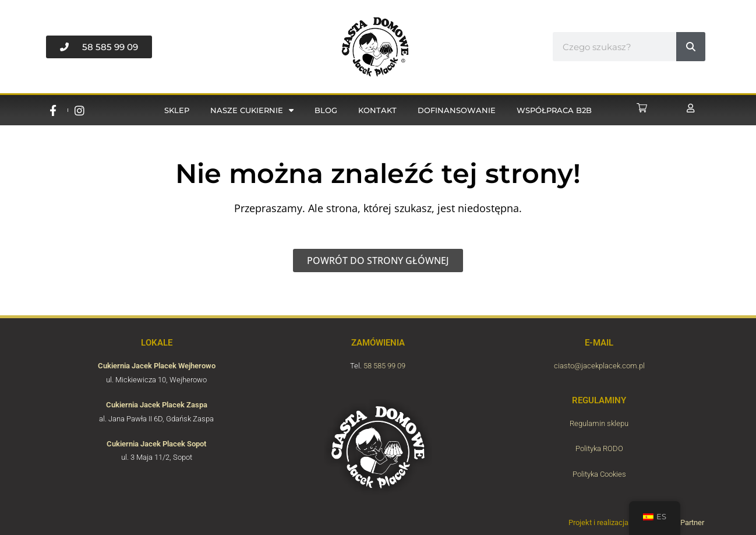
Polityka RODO (599, 448)
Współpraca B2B (554, 110)
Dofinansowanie (457, 110)
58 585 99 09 (384, 366)
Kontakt (377, 110)
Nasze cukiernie (252, 110)
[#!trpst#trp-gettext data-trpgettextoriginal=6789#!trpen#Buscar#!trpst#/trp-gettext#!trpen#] (691, 47)
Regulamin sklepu (599, 423)
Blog (326, 110)
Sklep (177, 110)
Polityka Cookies (599, 474)
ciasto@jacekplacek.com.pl (599, 366)
